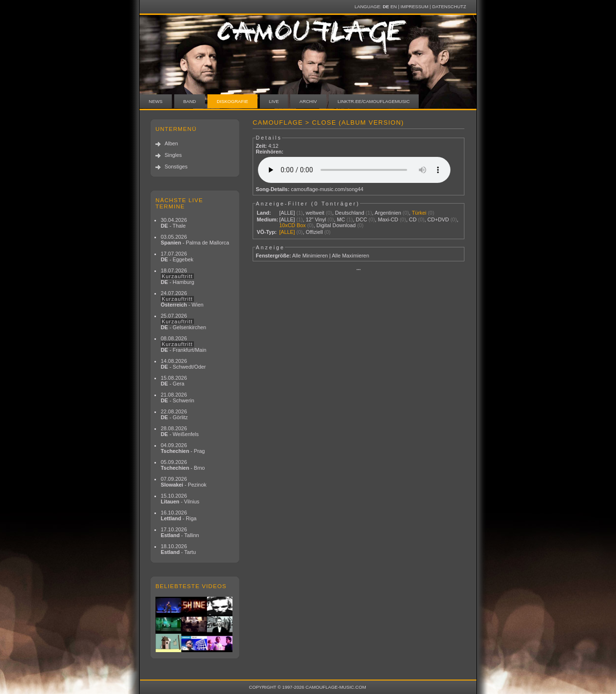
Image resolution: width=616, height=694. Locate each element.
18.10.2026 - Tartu (178, 549)
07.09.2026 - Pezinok (184, 482)
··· (358, 270)
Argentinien (388, 213)
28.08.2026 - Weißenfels (180, 431)
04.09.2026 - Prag (183, 448)
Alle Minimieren (310, 256)
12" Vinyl (316, 219)
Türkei (419, 213)
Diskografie (232, 101)
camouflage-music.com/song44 (327, 189)
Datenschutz (449, 6)
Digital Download (336, 225)
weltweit (315, 213)
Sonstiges (176, 167)
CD (413, 219)
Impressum (414, 6)
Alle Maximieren (351, 256)
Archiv (308, 101)
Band (190, 101)
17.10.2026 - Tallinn (180, 532)
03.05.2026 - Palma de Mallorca (195, 240)
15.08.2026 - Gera (174, 381)
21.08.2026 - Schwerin (178, 398)
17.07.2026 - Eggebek (177, 257)
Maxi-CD (388, 219)
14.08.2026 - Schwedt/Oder (183, 364)
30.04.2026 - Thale (174, 223)
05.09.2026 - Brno (183, 465)
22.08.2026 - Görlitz (174, 414)
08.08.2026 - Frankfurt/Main (184, 344)
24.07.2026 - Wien (182, 299)
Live (274, 101)
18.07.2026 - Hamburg (178, 276)
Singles (173, 155)
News (156, 101)
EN (393, 6)
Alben (171, 143)
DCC (361, 219)
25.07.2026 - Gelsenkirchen (183, 321)
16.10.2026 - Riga (179, 515)
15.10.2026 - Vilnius (180, 499)
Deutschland (349, 213)
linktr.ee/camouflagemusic (374, 101)
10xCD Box (292, 225)
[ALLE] (287, 213)
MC (341, 219)
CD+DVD (438, 219)
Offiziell (314, 232)
